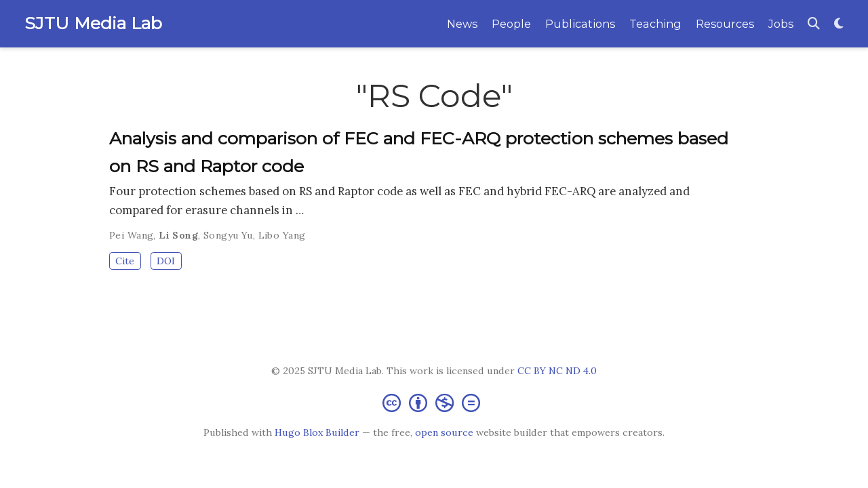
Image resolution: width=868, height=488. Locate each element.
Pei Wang (131, 235)
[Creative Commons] (434, 402)
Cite (125, 261)
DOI (166, 261)
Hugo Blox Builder (317, 432)
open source (444, 432)
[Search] (814, 24)
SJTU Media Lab (93, 23)
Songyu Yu (228, 235)
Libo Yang (282, 235)
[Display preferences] (839, 24)
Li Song (178, 235)
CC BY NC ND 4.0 (557, 371)
